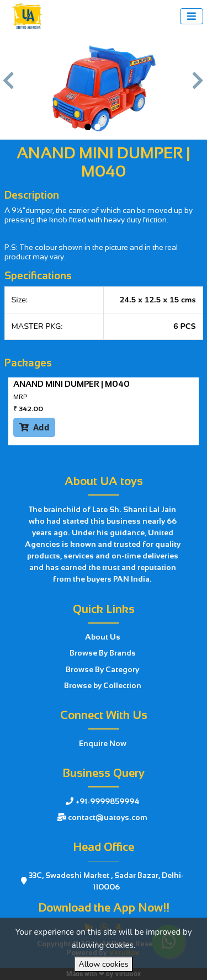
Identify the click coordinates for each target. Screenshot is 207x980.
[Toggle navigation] (192, 16)
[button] (9, 86)
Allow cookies (103, 964)
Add (34, 427)
